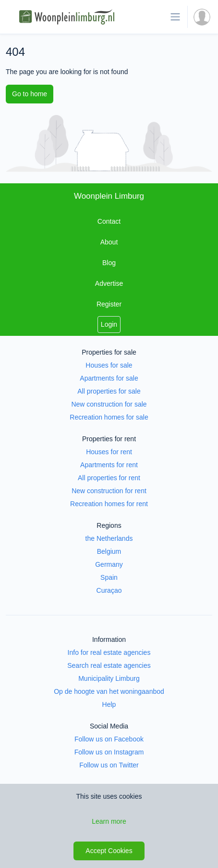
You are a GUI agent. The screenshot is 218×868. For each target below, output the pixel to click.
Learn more (109, 821)
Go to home (30, 94)
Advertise (109, 283)
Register (109, 304)
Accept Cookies (109, 851)
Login (109, 324)
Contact (109, 221)
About (109, 242)
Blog (109, 263)
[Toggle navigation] (175, 17)
